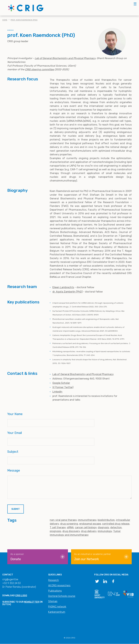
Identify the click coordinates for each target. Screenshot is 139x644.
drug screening (69, 524)
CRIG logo (21, 596)
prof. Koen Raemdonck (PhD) (24, 20)
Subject (13, 452)
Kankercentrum (57, 612)
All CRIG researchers (59, 585)
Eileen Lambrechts (63, 287)
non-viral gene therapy (63, 520)
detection (116, 527)
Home (5, 20)
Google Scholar (61, 383)
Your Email (15, 433)
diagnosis (103, 527)
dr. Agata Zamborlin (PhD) (67, 292)
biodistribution (106, 520)
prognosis (55, 531)
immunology (105, 531)
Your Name (15, 414)
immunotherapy (87, 520)
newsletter (32, 602)
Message (14, 470)
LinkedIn (57, 392)
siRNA (70, 527)
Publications (55, 591)
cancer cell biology (86, 527)
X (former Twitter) (63, 387)
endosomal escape (90, 524)
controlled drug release (116, 524)
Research (53, 580)
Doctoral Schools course (62, 596)
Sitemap (53, 601)
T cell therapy (58, 527)
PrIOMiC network (57, 607)
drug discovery (71, 531)
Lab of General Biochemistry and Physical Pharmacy (83, 374)
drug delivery (89, 531)
